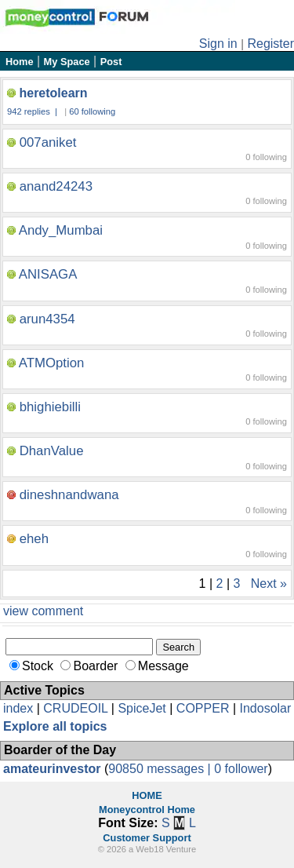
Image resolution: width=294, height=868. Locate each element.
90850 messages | (161, 769)
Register (270, 44)
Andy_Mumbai (61, 230)
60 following (92, 111)
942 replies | (33, 111)
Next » (269, 584)
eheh (34, 539)
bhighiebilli (50, 407)
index (18, 708)
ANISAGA (48, 274)
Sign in (218, 44)
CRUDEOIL (75, 708)
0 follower (241, 769)
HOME (147, 795)
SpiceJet (142, 708)
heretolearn (53, 93)
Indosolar (265, 708)
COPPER (203, 708)
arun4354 (47, 319)
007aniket (48, 142)
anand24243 (56, 186)
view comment (43, 611)
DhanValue (52, 451)
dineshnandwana (69, 495)
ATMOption (52, 363)
